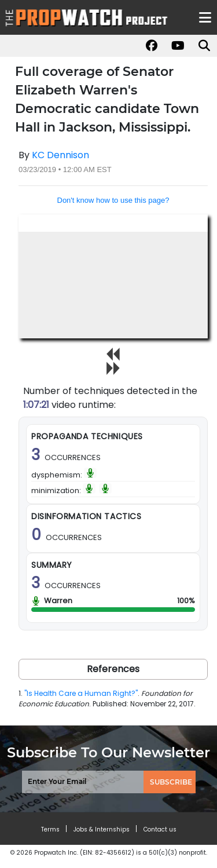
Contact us (160, 829)
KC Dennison (60, 155)
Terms (50, 829)
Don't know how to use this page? (113, 200)
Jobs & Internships (102, 829)
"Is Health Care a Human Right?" (81, 693)
